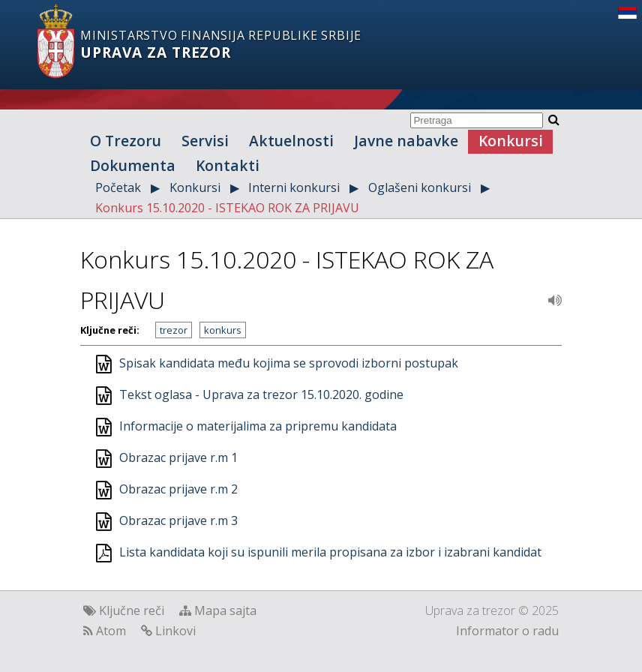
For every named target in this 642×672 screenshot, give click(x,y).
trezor (174, 330)
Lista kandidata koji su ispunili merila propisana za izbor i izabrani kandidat (330, 552)
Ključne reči (132, 610)
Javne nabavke (406, 141)
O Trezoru (126, 141)
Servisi (205, 141)
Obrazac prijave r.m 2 (178, 489)
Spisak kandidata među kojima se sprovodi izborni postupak (289, 363)
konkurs (223, 330)
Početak (118, 187)
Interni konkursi (294, 187)
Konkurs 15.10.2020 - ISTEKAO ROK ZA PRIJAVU (227, 208)
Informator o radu (507, 631)
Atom (111, 631)
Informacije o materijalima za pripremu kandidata (258, 426)
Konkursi (511, 141)
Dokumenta (133, 165)
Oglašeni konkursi (420, 187)
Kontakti (228, 165)
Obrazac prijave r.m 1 (178, 457)
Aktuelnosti (291, 141)
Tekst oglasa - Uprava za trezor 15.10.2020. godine (261, 394)
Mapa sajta (225, 610)
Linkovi (175, 631)
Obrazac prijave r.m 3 (178, 520)
